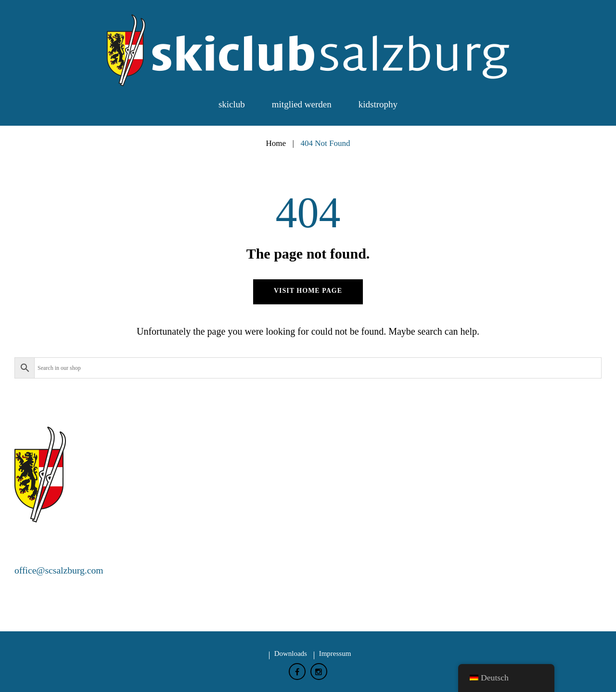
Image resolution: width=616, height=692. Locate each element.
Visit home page (308, 291)
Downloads (291, 653)
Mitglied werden (302, 104)
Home (276, 143)
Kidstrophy (378, 104)
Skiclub (232, 104)
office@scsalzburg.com (60, 570)
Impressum (335, 653)
